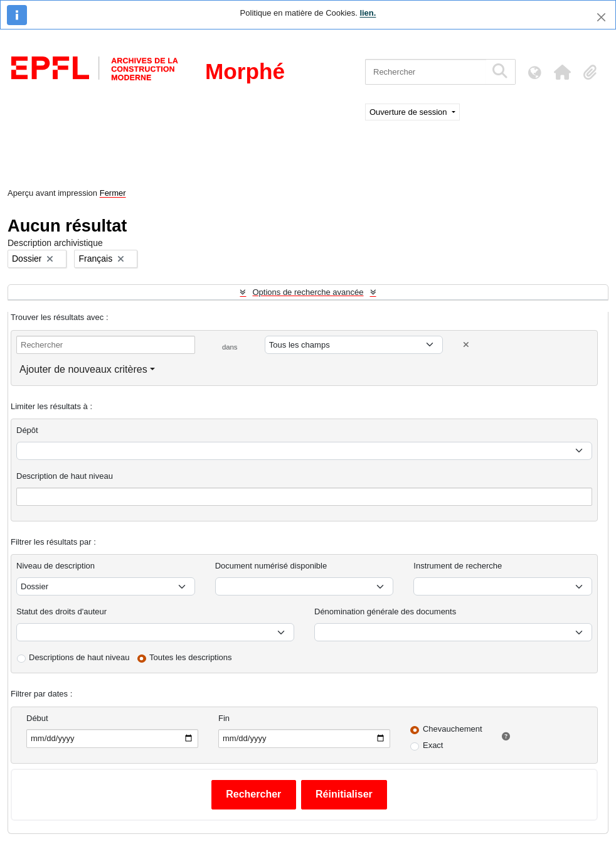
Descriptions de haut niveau (79, 657)
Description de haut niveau (65, 476)
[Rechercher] (426, 72)
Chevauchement (453, 729)
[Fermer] (601, 17)
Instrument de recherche (458, 566)
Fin (224, 718)
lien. (368, 13)
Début (37, 718)
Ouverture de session (409, 112)
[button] (562, 72)
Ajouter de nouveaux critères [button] (83, 369)
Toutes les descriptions (191, 657)
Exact (433, 745)
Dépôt (27, 430)
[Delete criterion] (466, 345)
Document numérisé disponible (271, 566)
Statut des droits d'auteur (61, 612)
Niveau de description (56, 566)
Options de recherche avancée (308, 292)
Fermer (113, 193)
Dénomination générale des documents (385, 612)
